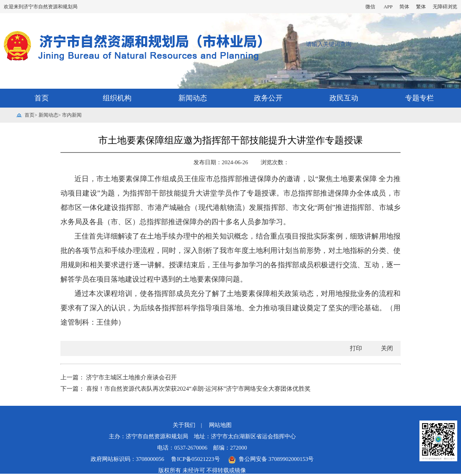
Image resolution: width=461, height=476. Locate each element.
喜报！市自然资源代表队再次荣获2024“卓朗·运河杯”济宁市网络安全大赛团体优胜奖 (198, 389)
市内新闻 (72, 115)
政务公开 (268, 98)
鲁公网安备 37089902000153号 (271, 459)
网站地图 (220, 425)
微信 (370, 7)
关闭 (387, 348)
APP (388, 7)
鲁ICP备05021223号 (196, 459)
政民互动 (344, 98)
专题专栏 (419, 98)
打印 (356, 348)
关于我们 (184, 425)
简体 (404, 7)
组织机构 (117, 98)
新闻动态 (193, 98)
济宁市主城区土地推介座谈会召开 (131, 377)
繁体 (421, 7)
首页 (42, 98)
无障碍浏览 (445, 7)
